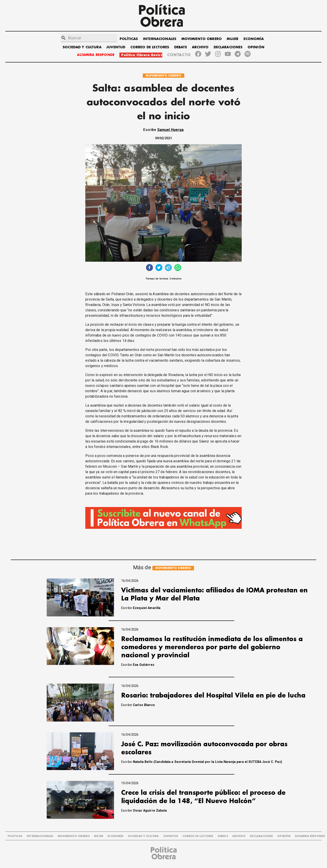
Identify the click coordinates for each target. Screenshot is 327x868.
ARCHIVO (200, 47)
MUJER (233, 39)
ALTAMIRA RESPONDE (96, 55)
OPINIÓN (256, 47)
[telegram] (168, 268)
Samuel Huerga (171, 130)
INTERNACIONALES (160, 39)
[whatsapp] (178, 268)
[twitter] (159, 268)
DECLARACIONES (228, 47)
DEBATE (181, 47)
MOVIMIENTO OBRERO (202, 39)
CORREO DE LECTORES (150, 47)
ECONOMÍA (254, 39)
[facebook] (149, 268)
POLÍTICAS (129, 39)
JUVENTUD (116, 47)
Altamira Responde (310, 836)
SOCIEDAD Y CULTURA (82, 47)
